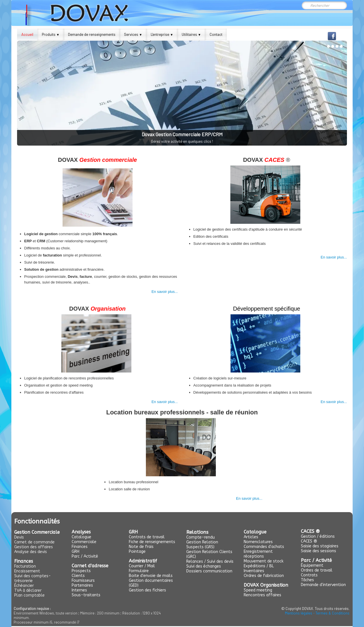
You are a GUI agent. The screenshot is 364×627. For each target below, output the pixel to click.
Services (133, 34)
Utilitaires (191, 34)
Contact (216, 34)
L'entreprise (162, 34)
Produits (51, 34)
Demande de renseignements (92, 34)
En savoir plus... (165, 290)
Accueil (27, 34)
